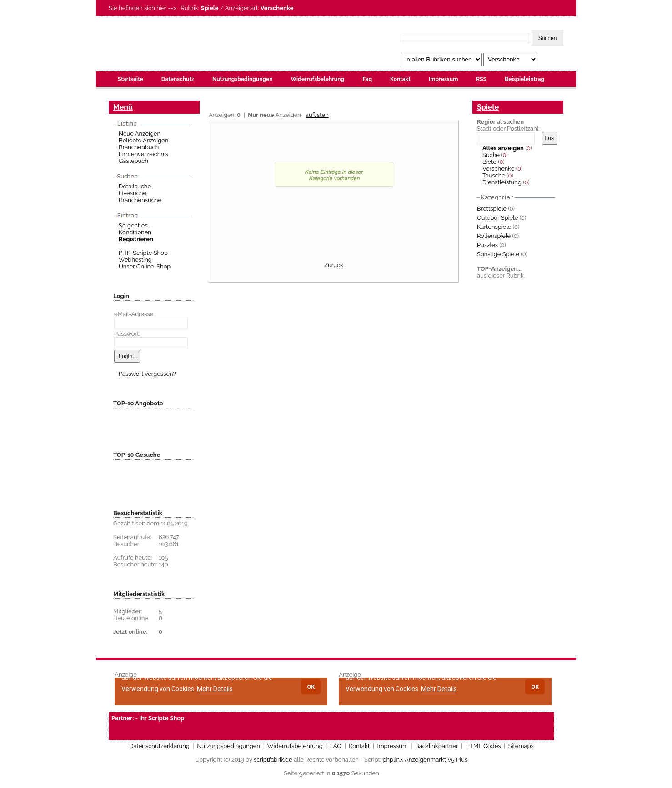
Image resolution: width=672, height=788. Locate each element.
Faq (367, 79)
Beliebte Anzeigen (143, 140)
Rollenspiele (494, 236)
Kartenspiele (494, 227)
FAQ (336, 746)
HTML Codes (483, 746)
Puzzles (487, 245)
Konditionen (135, 232)
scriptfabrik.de (273, 760)
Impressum (443, 79)
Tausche (494, 175)
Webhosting (135, 260)
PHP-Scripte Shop (143, 253)
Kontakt (400, 79)
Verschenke (499, 169)
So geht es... (135, 225)
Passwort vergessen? (147, 374)
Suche (491, 155)
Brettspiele (492, 209)
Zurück (334, 265)
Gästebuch (133, 161)
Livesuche (133, 193)
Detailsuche (135, 186)
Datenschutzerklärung (159, 746)
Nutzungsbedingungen (242, 79)
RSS (481, 79)
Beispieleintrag (524, 79)
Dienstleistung (502, 182)
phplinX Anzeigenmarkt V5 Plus (425, 760)
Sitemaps (521, 746)
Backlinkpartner (436, 746)
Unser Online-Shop (145, 266)
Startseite (130, 79)
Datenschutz (178, 79)
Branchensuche (140, 200)
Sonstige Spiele (498, 254)
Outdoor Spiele (497, 218)
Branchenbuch (139, 147)
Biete (489, 162)
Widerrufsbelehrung (317, 79)
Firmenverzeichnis (143, 154)
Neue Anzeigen (140, 134)
